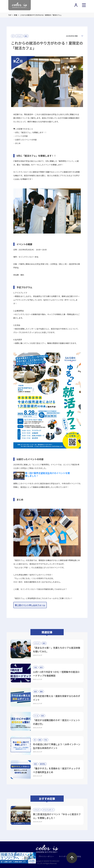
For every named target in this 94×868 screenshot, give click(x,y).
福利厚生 (43, 764)
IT (13, 36)
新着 (16, 15)
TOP (10, 15)
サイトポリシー (64, 856)
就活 (26, 36)
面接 (41, 691)
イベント (19, 36)
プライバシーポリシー (46, 856)
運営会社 (78, 856)
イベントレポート (48, 810)
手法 (46, 740)
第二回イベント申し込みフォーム (30, 605)
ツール (36, 716)
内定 (36, 667)
